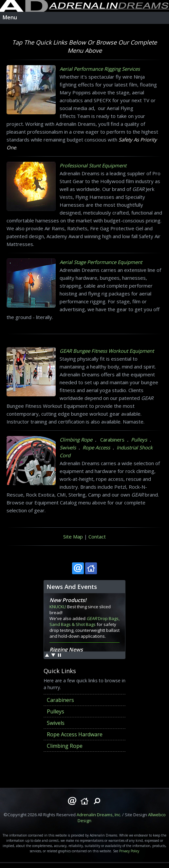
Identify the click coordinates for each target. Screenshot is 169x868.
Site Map (73, 537)
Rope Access (96, 447)
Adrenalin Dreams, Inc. (99, 815)
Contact (97, 537)
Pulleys (139, 440)
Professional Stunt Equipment (93, 165)
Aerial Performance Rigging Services (100, 69)
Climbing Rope (76, 440)
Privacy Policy (129, 851)
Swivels (68, 447)
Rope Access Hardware (75, 734)
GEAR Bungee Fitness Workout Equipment (107, 351)
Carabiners (112, 440)
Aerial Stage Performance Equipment (101, 262)
